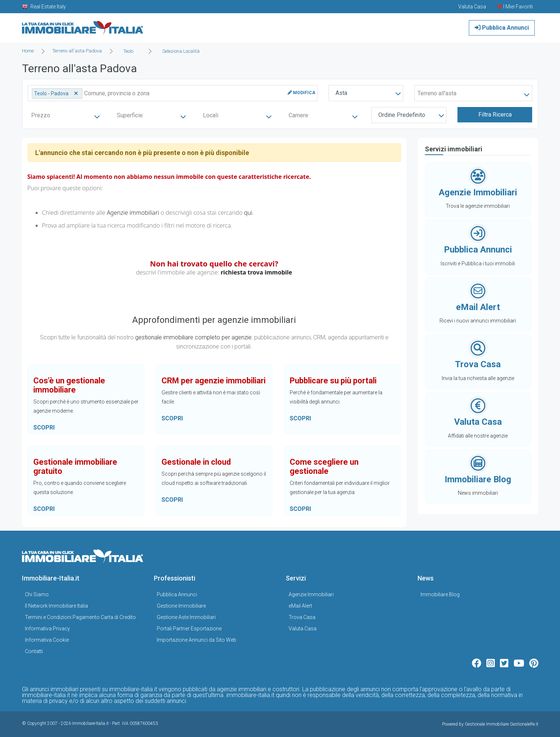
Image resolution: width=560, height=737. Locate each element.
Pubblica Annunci (502, 28)
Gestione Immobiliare (181, 606)
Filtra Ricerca (495, 115)
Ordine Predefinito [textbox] (402, 115)
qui (248, 213)
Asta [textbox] (341, 93)
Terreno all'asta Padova (77, 51)
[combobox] (131, 51)
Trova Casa (302, 617)
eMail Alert (300, 606)
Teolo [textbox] (128, 51)
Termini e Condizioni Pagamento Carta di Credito (80, 617)
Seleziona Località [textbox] (181, 51)
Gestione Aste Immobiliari (186, 617)
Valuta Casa (303, 629)
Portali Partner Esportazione (189, 629)
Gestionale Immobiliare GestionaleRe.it (502, 724)
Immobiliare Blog (440, 594)
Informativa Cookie (47, 640)
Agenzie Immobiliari (311, 594)
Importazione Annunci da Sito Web (196, 640)
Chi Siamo (37, 594)
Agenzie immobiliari (133, 213)
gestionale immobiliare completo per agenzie (193, 337)
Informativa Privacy (47, 629)
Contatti (34, 651)
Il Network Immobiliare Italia (56, 606)
